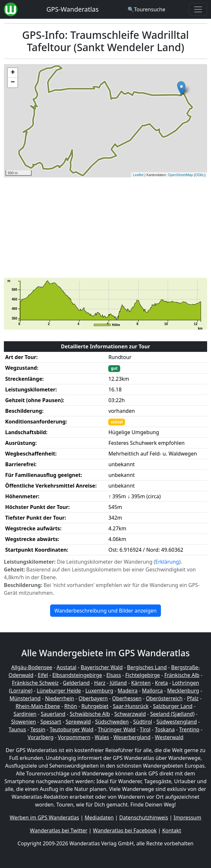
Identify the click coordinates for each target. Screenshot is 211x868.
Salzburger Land (173, 706)
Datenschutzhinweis (144, 817)
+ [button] (13, 73)
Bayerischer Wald (102, 667)
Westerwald (169, 737)
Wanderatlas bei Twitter (59, 830)
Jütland (118, 683)
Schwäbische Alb (90, 714)
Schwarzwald (130, 714)
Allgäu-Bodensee (32, 667)
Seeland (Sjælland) (172, 714)
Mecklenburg (183, 691)
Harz (100, 683)
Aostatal (66, 667)
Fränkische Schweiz (35, 683)
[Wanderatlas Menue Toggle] (198, 9)
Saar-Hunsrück (131, 706)
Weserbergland (132, 737)
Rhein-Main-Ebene (38, 706)
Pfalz (193, 698)
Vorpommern (74, 737)
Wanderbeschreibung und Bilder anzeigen (105, 611)
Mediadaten (99, 817)
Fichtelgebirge (143, 675)
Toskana (165, 729)
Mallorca (152, 691)
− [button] (13, 83)
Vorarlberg (40, 737)
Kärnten (141, 683)
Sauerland (53, 714)
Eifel (43, 675)
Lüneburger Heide (59, 691)
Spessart (51, 722)
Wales (102, 737)
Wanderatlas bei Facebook (125, 830)
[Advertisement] (105, 228)
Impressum (187, 817)
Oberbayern (93, 698)
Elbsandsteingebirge (77, 675)
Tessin (38, 729)
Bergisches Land (147, 667)
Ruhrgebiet (95, 706)
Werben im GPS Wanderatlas (44, 817)
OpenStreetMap (180, 175)
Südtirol (143, 722)
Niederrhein (59, 698)
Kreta (162, 683)
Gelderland (76, 683)
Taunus (17, 729)
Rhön (71, 706)
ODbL (200, 175)
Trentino (189, 729)
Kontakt (172, 830)
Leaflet (138, 175)
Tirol (145, 729)
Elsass (114, 675)
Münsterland (25, 698)
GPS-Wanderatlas (73, 9)
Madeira (128, 691)
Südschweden (112, 722)
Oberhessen (127, 698)
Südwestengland (177, 722)
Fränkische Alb (182, 675)
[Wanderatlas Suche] (147, 9)
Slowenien (24, 722)
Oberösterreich (164, 698)
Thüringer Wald (117, 729)
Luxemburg (99, 691)
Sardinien (25, 714)
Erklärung (167, 562)
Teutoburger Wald (72, 729)
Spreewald (78, 722)
